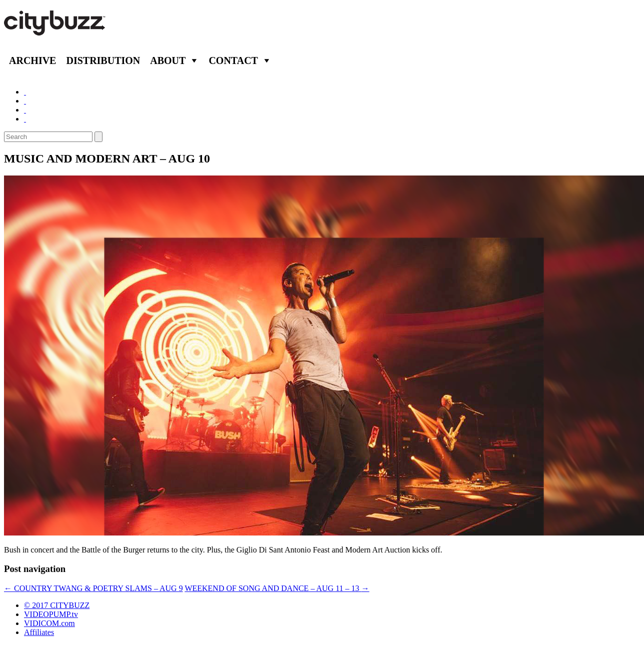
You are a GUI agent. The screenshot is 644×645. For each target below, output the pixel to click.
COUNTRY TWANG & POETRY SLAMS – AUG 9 (93, 588)
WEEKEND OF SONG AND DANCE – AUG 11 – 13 (277, 588)
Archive (32, 60)
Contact (233, 60)
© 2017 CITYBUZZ (57, 605)
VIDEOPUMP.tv (51, 614)
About (168, 60)
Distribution (103, 60)
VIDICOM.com (49, 623)
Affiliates (39, 632)
